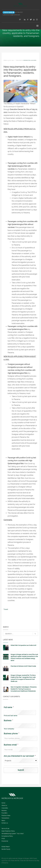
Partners (4, 810)
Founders (4, 813)
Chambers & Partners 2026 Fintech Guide (23, 666)
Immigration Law (28, 60)
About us (4, 805)
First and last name (11, 716)
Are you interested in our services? (20, 756)
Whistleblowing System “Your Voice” (13, 834)
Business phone (11, 734)
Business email (11, 745)
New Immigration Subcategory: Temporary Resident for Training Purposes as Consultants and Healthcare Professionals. (24, 689)
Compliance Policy (7, 836)
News (3, 821)
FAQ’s (3, 839)
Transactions (5, 818)
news (35, 60)
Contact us (5, 823)
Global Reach (6, 847)
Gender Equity (6, 849)
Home (3, 803)
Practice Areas (6, 815)
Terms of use (5, 828)
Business (8, 720)
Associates (5, 808)
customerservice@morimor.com (11, 15)
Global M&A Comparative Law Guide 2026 (23, 645)
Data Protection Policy (8, 831)
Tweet (6, 609)
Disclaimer (5, 841)
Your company (9, 729)
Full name (9, 707)
